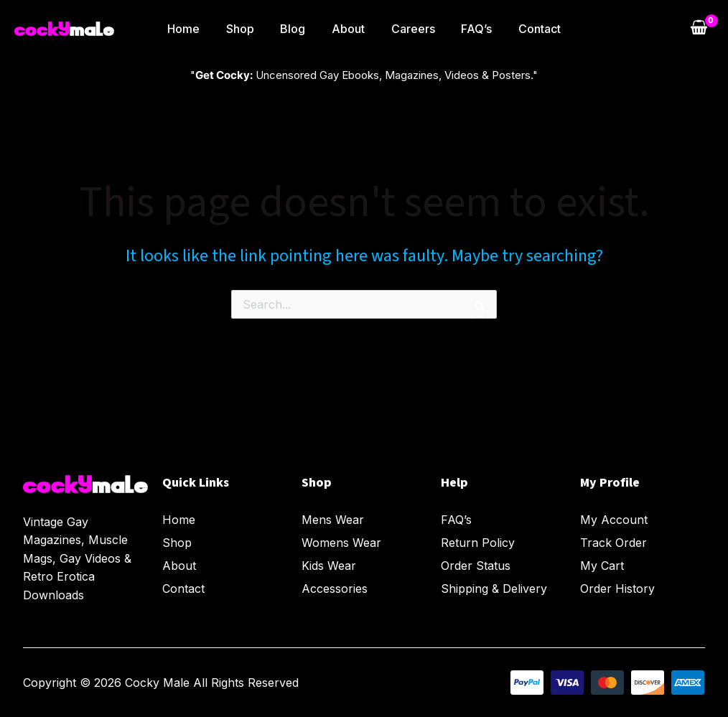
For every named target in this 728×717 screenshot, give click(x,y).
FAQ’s (470, 29)
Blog (296, 29)
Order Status (476, 566)
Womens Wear (341, 543)
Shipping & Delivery (494, 589)
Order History (617, 589)
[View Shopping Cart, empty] (699, 29)
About (348, 29)
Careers (410, 29)
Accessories (335, 589)
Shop (247, 29)
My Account (614, 520)
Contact (529, 29)
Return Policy (478, 543)
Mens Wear (333, 520)
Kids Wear (329, 566)
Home (193, 29)
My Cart (602, 566)
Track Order (613, 543)
